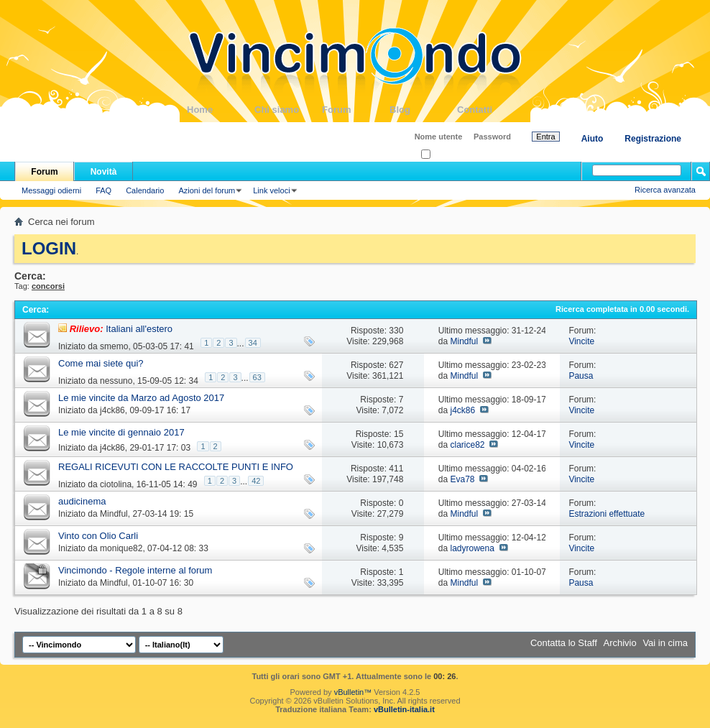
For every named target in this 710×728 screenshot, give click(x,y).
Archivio (620, 643)
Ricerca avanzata (665, 190)
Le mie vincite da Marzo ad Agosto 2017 (141, 398)
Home (221, 110)
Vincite (581, 341)
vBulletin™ (353, 692)
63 (257, 377)
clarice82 (467, 445)
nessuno (116, 381)
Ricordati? (443, 155)
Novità (104, 172)
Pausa (581, 376)
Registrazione (653, 139)
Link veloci (271, 190)
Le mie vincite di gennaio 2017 (121, 432)
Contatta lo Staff (564, 643)
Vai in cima (665, 643)
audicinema (82, 501)
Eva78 (462, 479)
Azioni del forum (207, 190)
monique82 (121, 548)
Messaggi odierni (51, 190)
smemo (114, 346)
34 (253, 343)
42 (256, 481)
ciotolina (116, 484)
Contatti (491, 110)
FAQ (103, 190)
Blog (423, 110)
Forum (356, 110)
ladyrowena (472, 548)
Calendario (145, 190)
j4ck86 (112, 410)
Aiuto (593, 139)
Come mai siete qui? (101, 363)
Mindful (464, 341)
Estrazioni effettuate (607, 514)
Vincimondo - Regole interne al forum (135, 570)
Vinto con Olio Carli (98, 536)
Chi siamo (288, 110)
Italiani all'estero (139, 329)
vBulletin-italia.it (404, 709)
